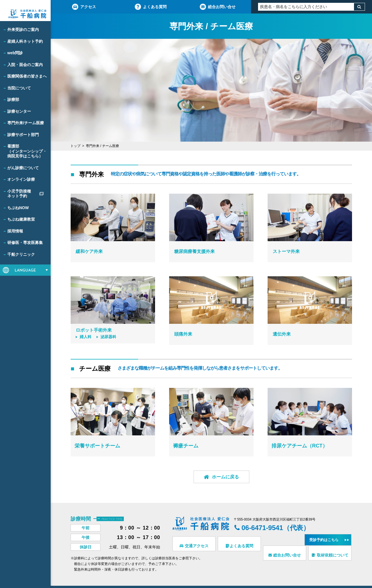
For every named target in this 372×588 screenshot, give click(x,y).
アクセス (84, 7)
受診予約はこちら (327, 530)
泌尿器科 (110, 337)
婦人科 (85, 337)
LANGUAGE (25, 271)
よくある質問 (151, 7)
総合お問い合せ (218, 7)
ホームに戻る (211, 478)
